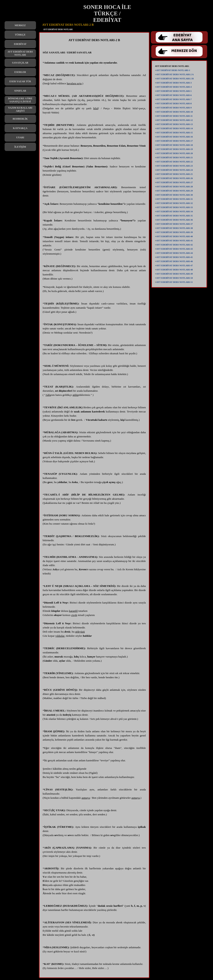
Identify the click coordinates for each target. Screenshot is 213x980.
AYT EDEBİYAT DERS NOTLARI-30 (174, 195)
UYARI (20, 137)
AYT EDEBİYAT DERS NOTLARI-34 (174, 212)
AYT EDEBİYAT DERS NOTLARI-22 (174, 162)
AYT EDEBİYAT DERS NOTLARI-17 (174, 141)
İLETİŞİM (20, 147)
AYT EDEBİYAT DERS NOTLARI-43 (174, 249)
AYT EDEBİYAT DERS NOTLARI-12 (174, 120)
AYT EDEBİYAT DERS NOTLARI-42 (174, 245)
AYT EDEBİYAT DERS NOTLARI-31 (174, 199)
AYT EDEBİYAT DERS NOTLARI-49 (174, 274)
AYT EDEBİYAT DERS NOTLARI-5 (174, 91)
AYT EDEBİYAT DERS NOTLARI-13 (174, 124)
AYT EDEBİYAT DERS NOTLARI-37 (174, 224)
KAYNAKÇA (20, 128)
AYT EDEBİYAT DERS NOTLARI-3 (174, 83)
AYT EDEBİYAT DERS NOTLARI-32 (174, 203)
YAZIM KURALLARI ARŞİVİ (20, 109)
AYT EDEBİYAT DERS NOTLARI (20, 53)
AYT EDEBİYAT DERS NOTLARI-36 (174, 220)
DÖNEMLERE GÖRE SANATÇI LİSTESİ (20, 100)
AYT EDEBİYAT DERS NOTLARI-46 (174, 261)
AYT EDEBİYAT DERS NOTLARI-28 (174, 187)
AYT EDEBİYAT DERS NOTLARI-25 (174, 174)
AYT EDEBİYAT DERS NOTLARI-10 (174, 112)
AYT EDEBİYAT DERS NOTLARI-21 (174, 158)
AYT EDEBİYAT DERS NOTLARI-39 (174, 232)
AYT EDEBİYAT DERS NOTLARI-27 (174, 182)
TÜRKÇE (20, 35)
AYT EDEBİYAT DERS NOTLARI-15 (174, 133)
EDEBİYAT (20, 44)
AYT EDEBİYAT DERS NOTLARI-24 (174, 170)
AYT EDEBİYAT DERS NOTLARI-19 (174, 149)
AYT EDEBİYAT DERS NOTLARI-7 (174, 99)
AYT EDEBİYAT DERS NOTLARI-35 (174, 216)
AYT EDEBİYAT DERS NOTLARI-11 (174, 116)
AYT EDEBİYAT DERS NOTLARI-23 (174, 166)
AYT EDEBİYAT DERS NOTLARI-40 (174, 236)
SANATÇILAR (20, 63)
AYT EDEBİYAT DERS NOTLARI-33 (174, 207)
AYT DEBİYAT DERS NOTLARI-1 (173, 70)
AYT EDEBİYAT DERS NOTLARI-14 (174, 128)
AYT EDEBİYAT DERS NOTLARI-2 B (175, 79)
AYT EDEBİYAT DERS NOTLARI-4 (174, 87)
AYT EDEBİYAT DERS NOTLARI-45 (174, 257)
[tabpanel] (94, 506)
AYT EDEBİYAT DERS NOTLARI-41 (174, 241)
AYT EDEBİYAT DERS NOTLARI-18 (174, 145)
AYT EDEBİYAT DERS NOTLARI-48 (174, 270)
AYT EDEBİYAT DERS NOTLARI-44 (174, 253)
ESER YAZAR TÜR (20, 81)
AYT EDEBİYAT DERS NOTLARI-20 (174, 153)
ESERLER (20, 72)
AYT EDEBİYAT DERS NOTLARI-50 (174, 278)
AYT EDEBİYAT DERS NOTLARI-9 (174, 108)
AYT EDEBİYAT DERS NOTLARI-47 (174, 266)
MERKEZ (20, 25)
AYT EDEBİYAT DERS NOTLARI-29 (174, 191)
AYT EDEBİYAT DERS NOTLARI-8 (174, 104)
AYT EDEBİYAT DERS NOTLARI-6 (174, 95)
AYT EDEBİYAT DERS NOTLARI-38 (174, 228)
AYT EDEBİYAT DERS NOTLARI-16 (174, 137)
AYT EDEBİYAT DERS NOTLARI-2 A (175, 74)
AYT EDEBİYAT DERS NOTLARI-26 (174, 178)
